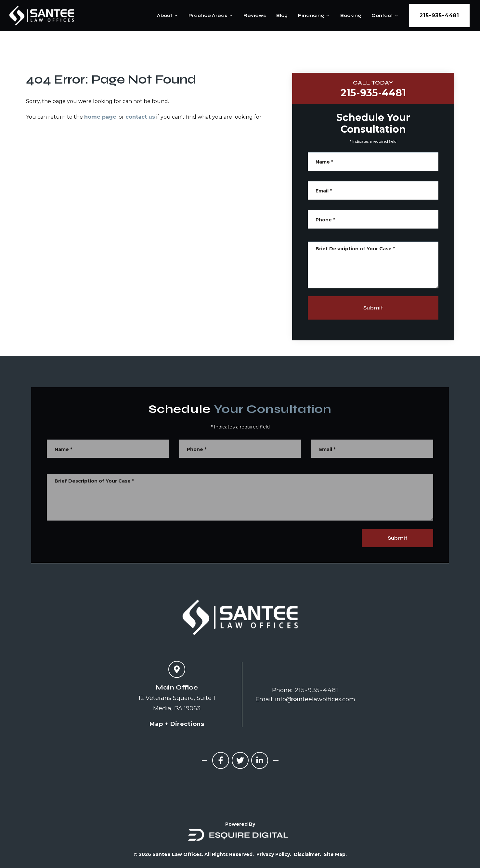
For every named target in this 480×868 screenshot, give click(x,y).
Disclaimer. (307, 854)
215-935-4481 (439, 15)
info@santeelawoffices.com (315, 699)
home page (100, 117)
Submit (375, 308)
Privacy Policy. (274, 854)
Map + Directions (177, 724)
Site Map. (335, 854)
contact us (140, 117)
